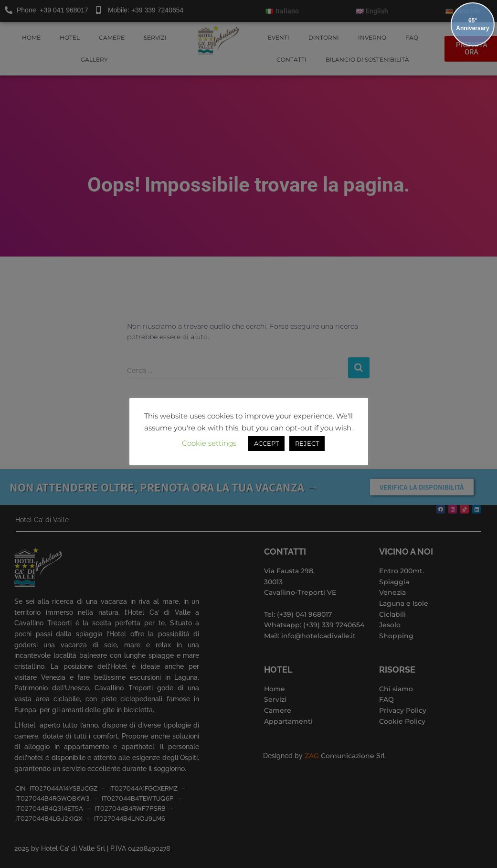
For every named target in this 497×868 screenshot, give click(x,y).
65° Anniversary (472, 24)
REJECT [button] (307, 443)
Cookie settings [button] (209, 443)
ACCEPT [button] (266, 443)
